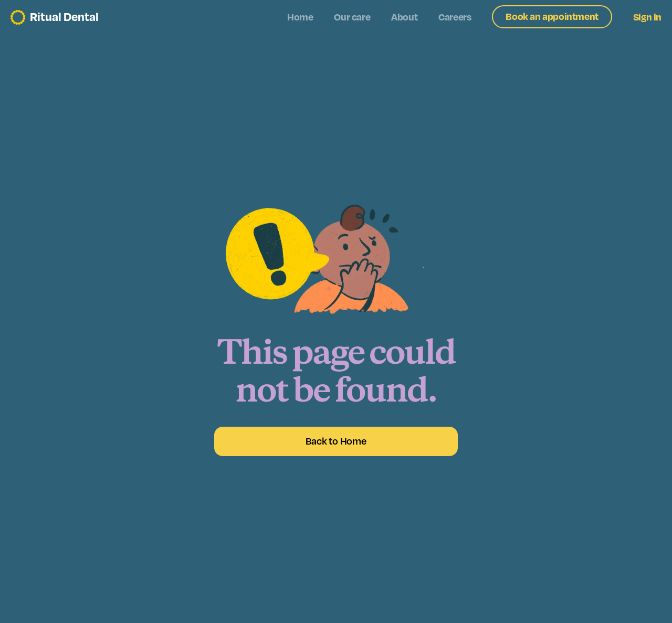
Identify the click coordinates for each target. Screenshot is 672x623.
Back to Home (336, 441)
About (404, 17)
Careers (455, 17)
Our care (352, 17)
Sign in (647, 17)
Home (300, 17)
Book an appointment (552, 17)
